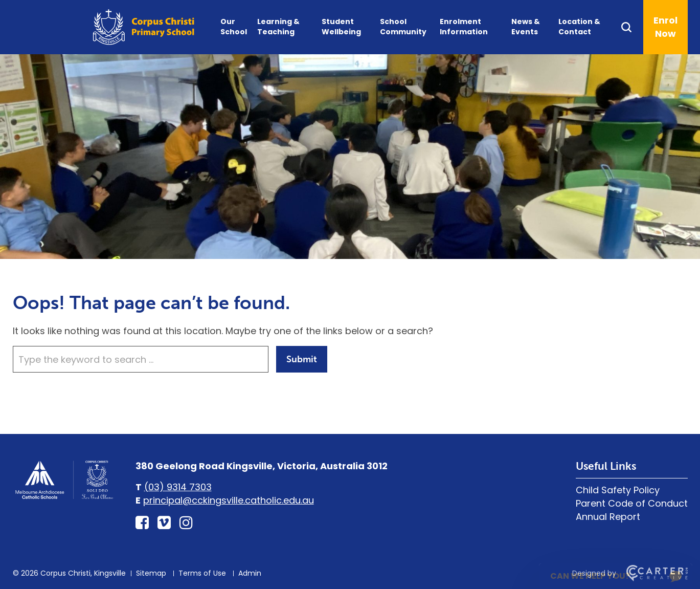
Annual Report (608, 517)
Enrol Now (665, 27)
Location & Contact (579, 27)
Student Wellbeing (341, 27)
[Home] (64, 498)
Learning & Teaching (278, 27)
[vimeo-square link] (164, 523)
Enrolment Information (464, 27)
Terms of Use (202, 573)
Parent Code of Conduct (632, 503)
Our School (234, 27)
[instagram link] (186, 523)
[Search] (632, 27)
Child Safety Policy (618, 490)
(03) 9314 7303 (178, 487)
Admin (250, 573)
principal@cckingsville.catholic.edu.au (229, 500)
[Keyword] (141, 359)
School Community (403, 27)
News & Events (526, 27)
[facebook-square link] (142, 523)
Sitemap (151, 573)
